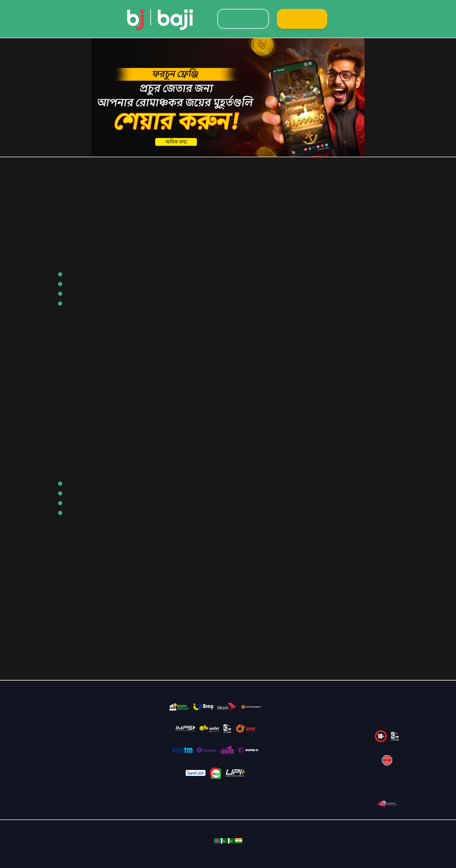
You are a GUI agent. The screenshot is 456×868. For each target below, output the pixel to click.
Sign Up (302, 19)
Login (243, 19)
